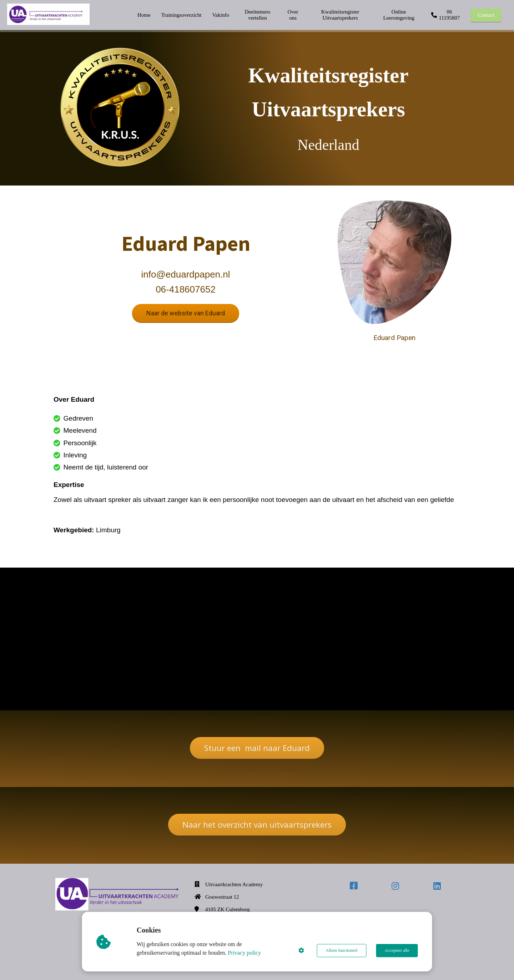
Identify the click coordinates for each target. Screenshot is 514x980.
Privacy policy (245, 953)
